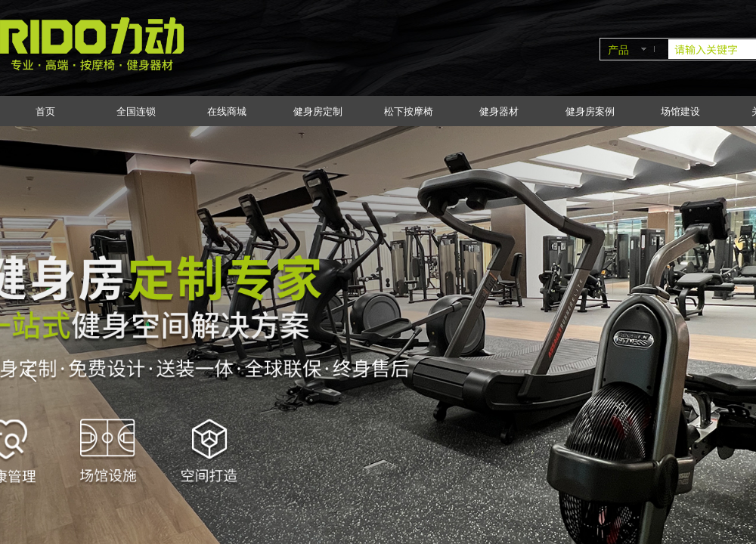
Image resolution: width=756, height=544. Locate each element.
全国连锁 (136, 111)
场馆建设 (680, 111)
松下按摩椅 (409, 111)
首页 (45, 111)
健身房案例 (590, 111)
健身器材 (499, 111)
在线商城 (227, 111)
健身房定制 (318, 111)
